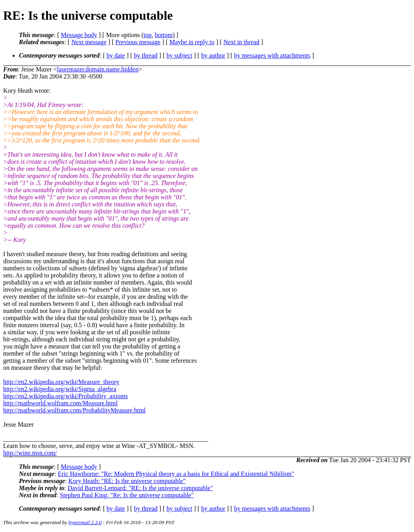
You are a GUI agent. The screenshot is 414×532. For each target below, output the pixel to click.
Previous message (138, 42)
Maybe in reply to (192, 42)
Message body (79, 35)
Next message (89, 42)
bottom (163, 35)
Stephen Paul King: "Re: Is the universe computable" (127, 495)
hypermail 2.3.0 (85, 522)
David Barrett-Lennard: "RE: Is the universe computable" (141, 488)
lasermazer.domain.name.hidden (98, 69)
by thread (146, 55)
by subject (179, 55)
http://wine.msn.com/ (30, 453)
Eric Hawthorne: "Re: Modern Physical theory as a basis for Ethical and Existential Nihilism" (176, 474)
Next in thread (242, 42)
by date (116, 55)
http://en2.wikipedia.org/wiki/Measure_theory (61, 382)
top (147, 35)
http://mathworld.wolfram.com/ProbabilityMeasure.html (74, 410)
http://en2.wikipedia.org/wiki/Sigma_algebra (60, 389)
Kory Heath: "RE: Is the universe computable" (127, 481)
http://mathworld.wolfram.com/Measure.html (60, 403)
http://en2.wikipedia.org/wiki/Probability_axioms (65, 396)
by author (213, 55)
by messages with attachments (272, 55)
